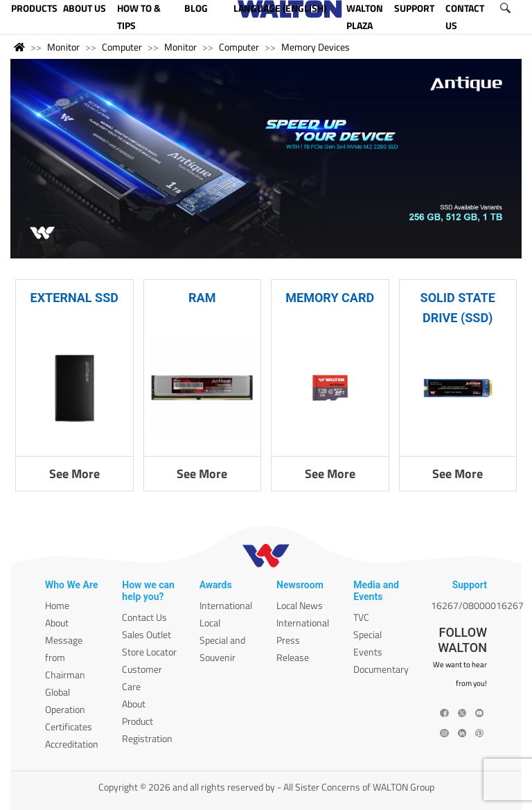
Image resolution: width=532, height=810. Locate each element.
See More (74, 474)
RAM (202, 298)
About (57, 623)
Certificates (69, 727)
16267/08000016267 (477, 605)
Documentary (381, 669)
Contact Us (144, 617)
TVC (361, 617)
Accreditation (72, 744)
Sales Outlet (147, 634)
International (226, 605)
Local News (300, 605)
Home (57, 605)
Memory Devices (316, 47)
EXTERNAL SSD (74, 298)
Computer (122, 47)
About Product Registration (147, 721)
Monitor (63, 47)
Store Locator (149, 652)
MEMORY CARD (330, 298)
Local (210, 623)
